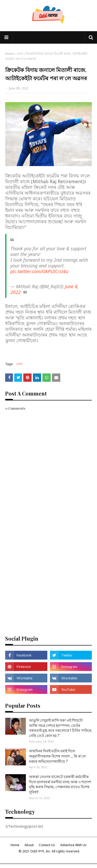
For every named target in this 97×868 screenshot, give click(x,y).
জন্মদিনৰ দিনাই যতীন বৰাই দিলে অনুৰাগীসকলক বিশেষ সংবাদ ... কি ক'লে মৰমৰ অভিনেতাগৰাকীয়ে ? (57, 756)
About (29, 845)
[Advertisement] (48, 578)
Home (10, 54)
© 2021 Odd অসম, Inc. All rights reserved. (49, 851)
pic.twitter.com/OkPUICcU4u (39, 271)
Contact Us (47, 845)
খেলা (20, 54)
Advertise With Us (73, 845)
